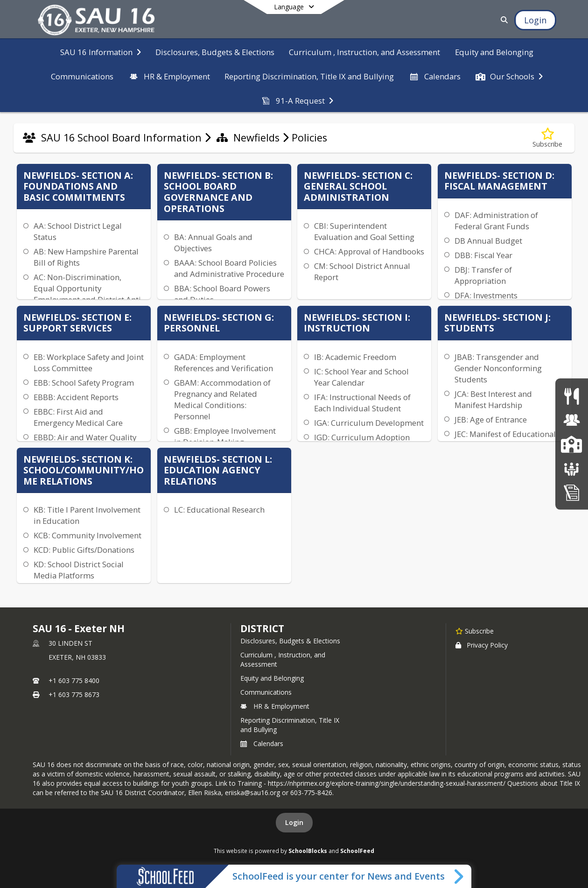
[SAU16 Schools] (571, 444)
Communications (266, 692)
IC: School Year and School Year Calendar (361, 377)
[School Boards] (572, 468)
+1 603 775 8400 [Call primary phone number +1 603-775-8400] (74, 680)
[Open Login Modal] (535, 20)
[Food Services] (571, 396)
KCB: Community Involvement (87, 535)
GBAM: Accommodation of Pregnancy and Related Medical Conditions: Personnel (222, 399)
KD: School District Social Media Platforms (79, 570)
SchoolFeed (357, 851)
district (262, 628)
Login (294, 822)
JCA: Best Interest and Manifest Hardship (493, 399)
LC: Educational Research (219, 510)
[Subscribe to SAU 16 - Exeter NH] (475, 631)
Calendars (262, 744)
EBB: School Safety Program (84, 383)
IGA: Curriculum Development (369, 423)
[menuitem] (101, 51)
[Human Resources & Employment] (572, 420)
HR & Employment (275, 706)
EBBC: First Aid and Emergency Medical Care (78, 417)
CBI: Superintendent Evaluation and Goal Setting (364, 231)
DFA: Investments (486, 295)
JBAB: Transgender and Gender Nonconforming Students (498, 368)
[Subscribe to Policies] (547, 138)
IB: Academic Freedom (355, 357)
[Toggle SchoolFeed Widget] (459, 876)
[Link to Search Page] (502, 20)
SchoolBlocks (308, 851)
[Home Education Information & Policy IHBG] (572, 492)
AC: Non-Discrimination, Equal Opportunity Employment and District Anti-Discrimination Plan (89, 294)
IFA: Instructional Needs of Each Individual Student (362, 403)
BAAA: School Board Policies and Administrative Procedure (229, 268)
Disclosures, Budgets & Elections (290, 641)
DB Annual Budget (488, 241)
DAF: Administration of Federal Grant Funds (496, 221)
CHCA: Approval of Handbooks (369, 251)
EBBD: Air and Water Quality (85, 437)
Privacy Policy (482, 645)
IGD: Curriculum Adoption (362, 437)
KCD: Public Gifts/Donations (84, 550)
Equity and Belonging (272, 678)
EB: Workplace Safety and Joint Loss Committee (89, 363)
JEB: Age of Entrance (491, 419)
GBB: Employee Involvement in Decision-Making (225, 436)
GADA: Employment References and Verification (224, 363)
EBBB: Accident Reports (76, 397)
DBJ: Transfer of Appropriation (483, 275)
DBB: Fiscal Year (483, 255)
